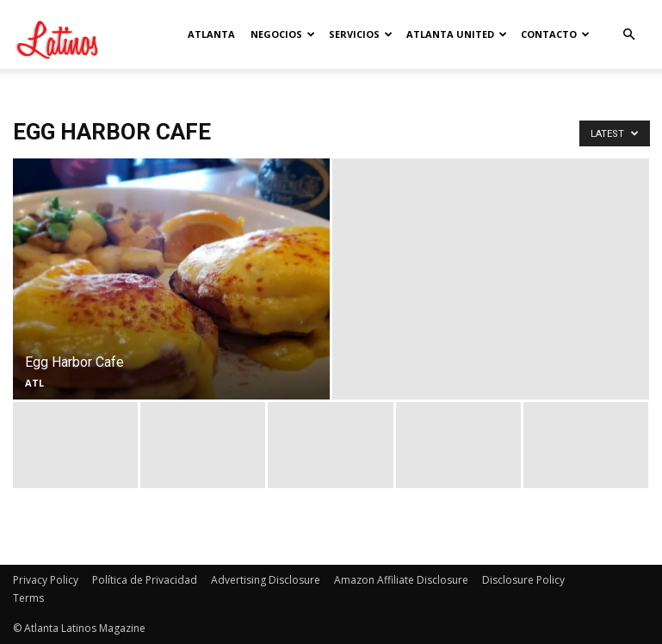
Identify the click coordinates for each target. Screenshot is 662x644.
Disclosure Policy (523, 580)
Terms (28, 598)
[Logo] (90, 34)
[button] (629, 35)
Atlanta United (457, 34)
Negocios (283, 34)
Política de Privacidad (145, 580)
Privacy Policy (46, 580)
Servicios (361, 34)
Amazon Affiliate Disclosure (401, 580)
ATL (34, 383)
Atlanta (211, 34)
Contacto (555, 34)
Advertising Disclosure (266, 580)
